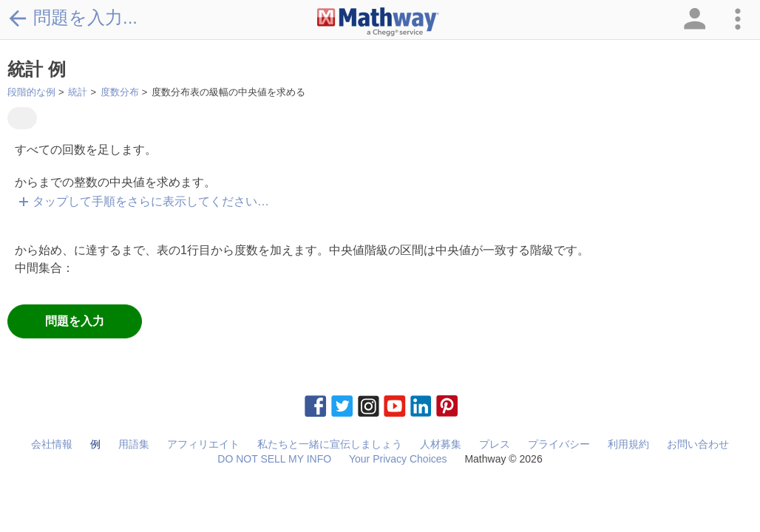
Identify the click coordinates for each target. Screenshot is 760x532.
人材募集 (441, 444)
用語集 (134, 444)
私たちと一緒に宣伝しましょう (330, 444)
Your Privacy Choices (398, 459)
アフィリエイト (203, 444)
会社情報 (52, 444)
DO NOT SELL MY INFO (274, 459)
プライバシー (559, 444)
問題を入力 (75, 321)
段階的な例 (31, 92)
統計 (78, 92)
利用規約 (628, 444)
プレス (495, 444)
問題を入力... (72, 18)
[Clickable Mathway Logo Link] (378, 22)
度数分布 (120, 92)
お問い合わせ (698, 444)
